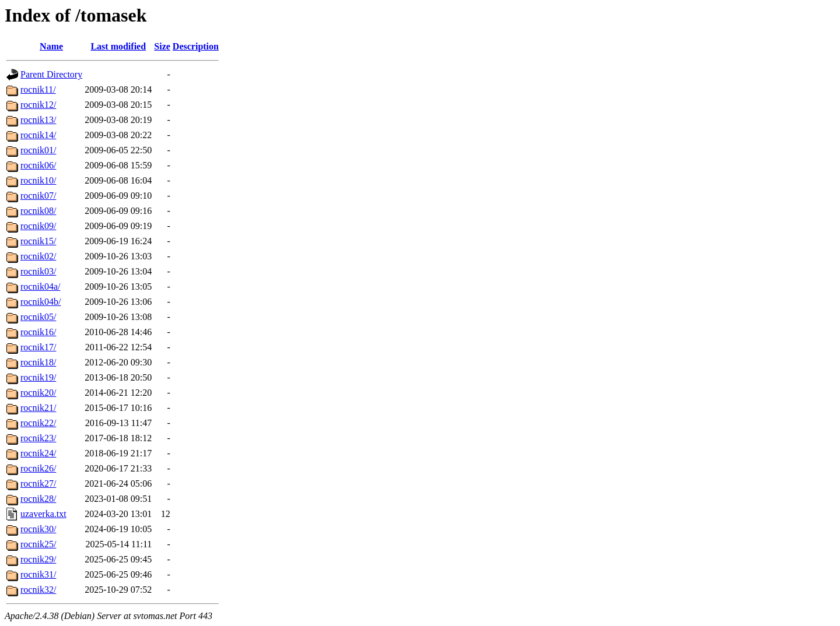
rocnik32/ (38, 590)
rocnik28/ (38, 499)
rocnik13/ (38, 120)
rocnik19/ (38, 377)
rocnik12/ (38, 105)
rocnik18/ (38, 362)
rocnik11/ (38, 89)
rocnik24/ (38, 453)
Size (162, 46)
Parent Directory (51, 74)
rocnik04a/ (40, 286)
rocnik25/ (38, 544)
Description (196, 46)
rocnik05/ (38, 317)
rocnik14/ (38, 135)
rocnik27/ (38, 483)
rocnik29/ (38, 559)
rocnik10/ (38, 180)
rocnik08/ (38, 211)
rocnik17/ (38, 347)
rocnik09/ (38, 226)
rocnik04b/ (41, 302)
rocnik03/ (38, 271)
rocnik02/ (38, 256)
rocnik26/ (38, 468)
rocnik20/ (38, 393)
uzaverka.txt (43, 514)
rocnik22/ (38, 423)
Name (51, 46)
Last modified (118, 46)
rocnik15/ (38, 241)
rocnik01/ (38, 150)
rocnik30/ (38, 529)
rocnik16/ (38, 332)
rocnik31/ (38, 574)
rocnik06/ (38, 165)
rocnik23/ (38, 438)
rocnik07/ (38, 196)
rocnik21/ (38, 408)
